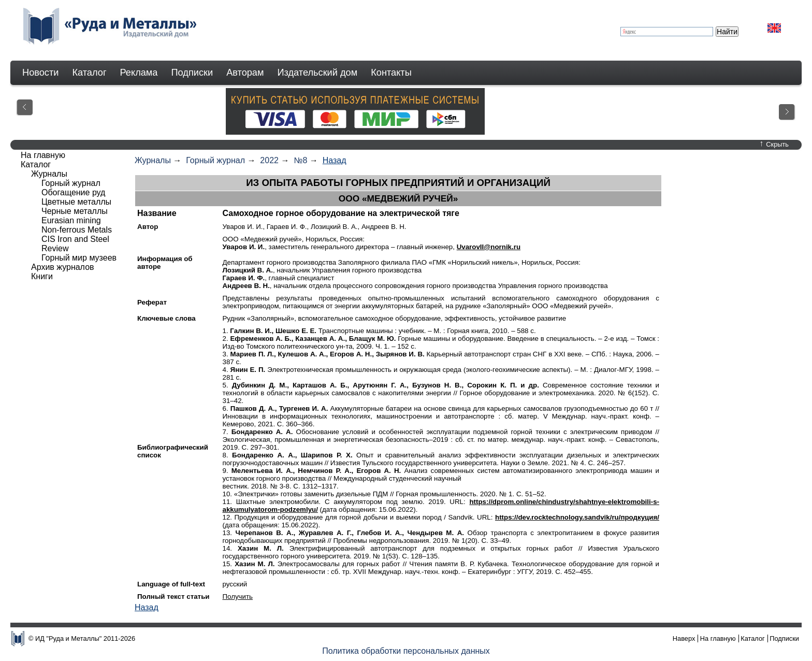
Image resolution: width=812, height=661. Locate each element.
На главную (43, 155)
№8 (300, 160)
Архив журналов (63, 267)
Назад (335, 160)
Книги (42, 276)
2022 (269, 160)
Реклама (139, 73)
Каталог (89, 73)
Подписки (192, 73)
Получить (237, 597)
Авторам (245, 73)
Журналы (153, 160)
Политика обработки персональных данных (406, 651)
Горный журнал (215, 160)
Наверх (684, 638)
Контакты (391, 73)
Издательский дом (318, 73)
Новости (40, 73)
